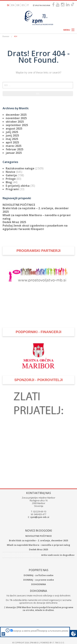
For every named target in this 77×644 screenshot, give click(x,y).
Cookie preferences (73, 634)
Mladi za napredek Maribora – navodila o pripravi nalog (37, 217)
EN (13, 5)
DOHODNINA (39, 584)
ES (23, 5)
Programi (12, 189)
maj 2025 (12, 139)
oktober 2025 (15, 122)
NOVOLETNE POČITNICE (19, 205)
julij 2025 (12, 132)
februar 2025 (15, 149)
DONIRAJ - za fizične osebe (38, 575)
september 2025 (17, 125)
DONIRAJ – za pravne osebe (39, 580)
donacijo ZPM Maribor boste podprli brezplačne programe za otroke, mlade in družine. (40, 609)
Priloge (11, 179)
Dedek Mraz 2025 (14, 222)
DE (18, 5)
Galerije (11, 175)
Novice (10, 172)
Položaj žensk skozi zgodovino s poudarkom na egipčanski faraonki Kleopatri (35, 227)
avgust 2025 (14, 129)
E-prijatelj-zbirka (18, 186)
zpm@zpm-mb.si (40, 517)
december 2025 (16, 115)
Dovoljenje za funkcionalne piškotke (54, 631)
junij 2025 (12, 135)
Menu (67, 30)
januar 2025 (14, 153)
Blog (9, 182)
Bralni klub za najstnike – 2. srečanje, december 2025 (36, 210)
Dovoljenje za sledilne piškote (25, 631)
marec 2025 (14, 146)
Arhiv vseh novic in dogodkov (58, 555)
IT (28, 5)
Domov (6, 36)
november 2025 (16, 118)
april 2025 (12, 142)
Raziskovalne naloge (20, 168)
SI (8, 5)
